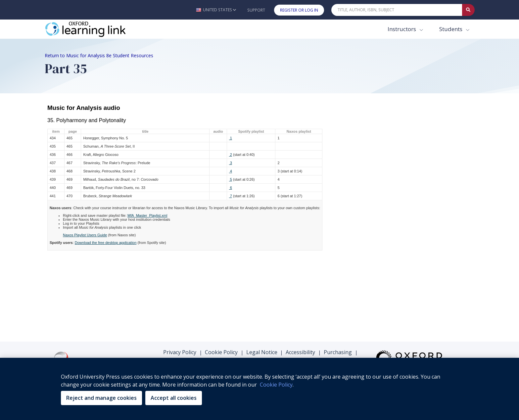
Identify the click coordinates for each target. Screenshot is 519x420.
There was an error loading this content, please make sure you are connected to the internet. (260, 214)
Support (256, 10)
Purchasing (338, 352)
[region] (259, 389)
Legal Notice (262, 352)
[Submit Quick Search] (468, 10)
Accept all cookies (174, 398)
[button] (216, 10)
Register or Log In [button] (299, 10)
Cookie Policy (221, 352)
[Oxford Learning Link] (94, 29)
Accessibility (300, 352)
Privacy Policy (180, 352)
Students (451, 29)
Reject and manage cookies (101, 398)
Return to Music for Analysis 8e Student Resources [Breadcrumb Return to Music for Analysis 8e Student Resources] (99, 55)
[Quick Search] (397, 10)
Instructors (402, 29)
